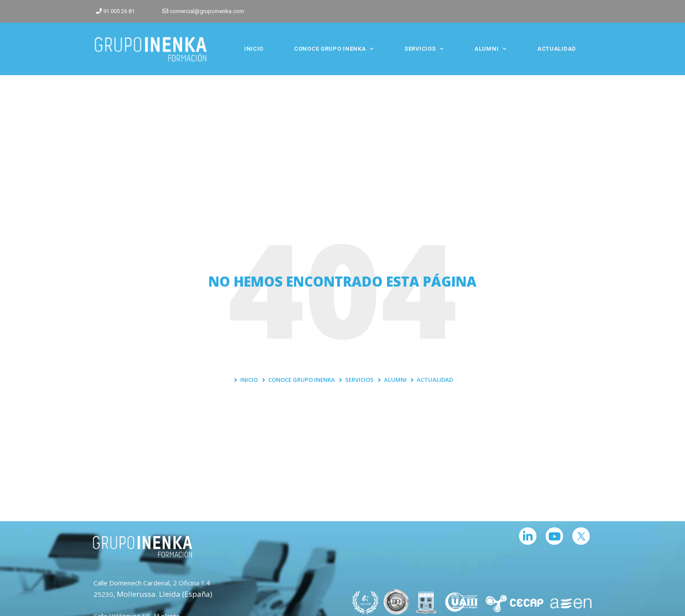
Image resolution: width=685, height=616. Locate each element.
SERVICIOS (424, 49)
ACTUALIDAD (557, 49)
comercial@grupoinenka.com (207, 11)
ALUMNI (491, 49)
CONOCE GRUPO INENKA (334, 49)
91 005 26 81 (119, 11)
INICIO (254, 49)
